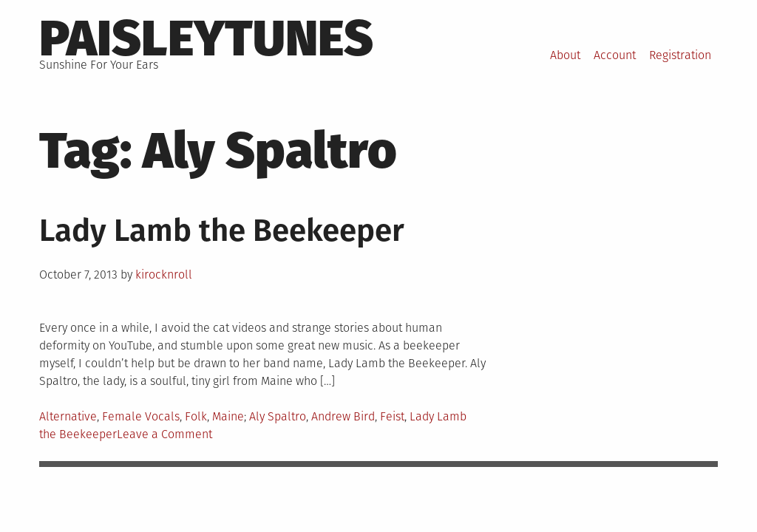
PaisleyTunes (206, 38)
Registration (680, 55)
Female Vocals (141, 416)
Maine (228, 416)
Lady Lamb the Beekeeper (222, 231)
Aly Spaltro (278, 416)
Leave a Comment (164, 434)
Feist (392, 416)
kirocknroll (164, 274)
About (565, 55)
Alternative (68, 416)
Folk (196, 416)
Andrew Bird (343, 416)
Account (615, 55)
